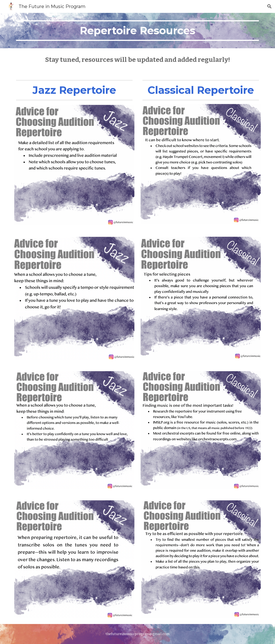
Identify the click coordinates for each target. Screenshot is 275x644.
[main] (138, 31)
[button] (269, 6)
